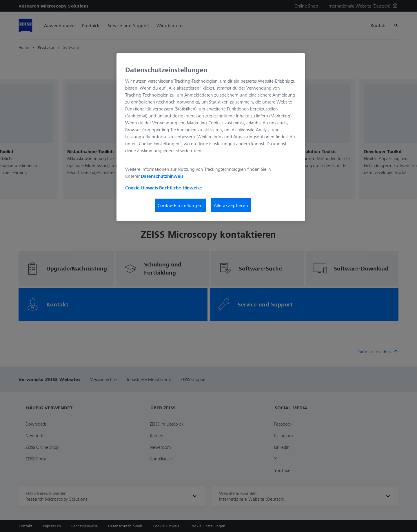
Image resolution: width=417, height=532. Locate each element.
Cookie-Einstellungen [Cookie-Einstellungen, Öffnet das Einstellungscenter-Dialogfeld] (180, 205)
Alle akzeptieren (231, 205)
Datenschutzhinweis (162, 176)
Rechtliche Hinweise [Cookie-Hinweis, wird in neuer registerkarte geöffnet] (181, 188)
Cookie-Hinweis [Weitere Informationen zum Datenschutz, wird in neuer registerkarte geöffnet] (142, 188)
